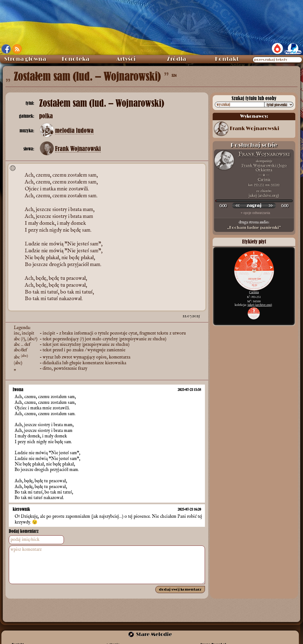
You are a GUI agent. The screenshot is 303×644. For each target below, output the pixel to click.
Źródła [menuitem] (177, 59)
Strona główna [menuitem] (25, 59)
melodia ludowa (74, 131)
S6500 (275, 185)
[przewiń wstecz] (237, 205)
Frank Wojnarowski (78, 149)
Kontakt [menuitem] (227, 59)
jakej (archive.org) (260, 305)
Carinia (264, 180)
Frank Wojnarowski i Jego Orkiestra (264, 168)
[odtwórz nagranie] (254, 205)
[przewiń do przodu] (270, 205)
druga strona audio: (254, 225)
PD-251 (259, 185)
